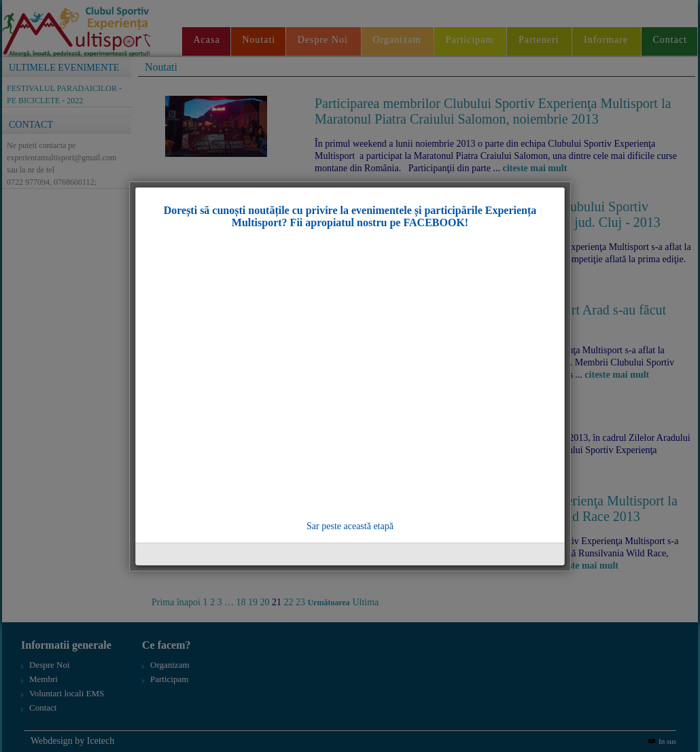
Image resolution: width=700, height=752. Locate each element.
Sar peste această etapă (350, 526)
